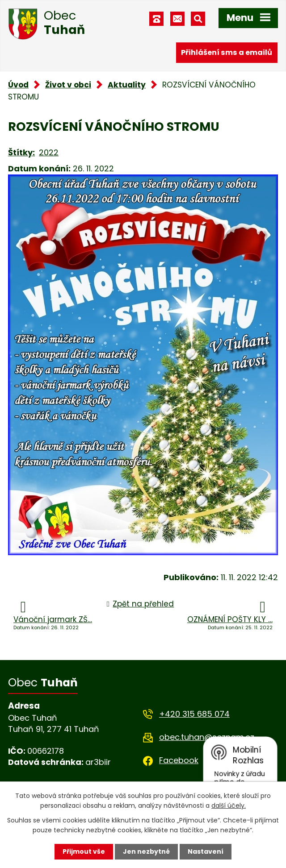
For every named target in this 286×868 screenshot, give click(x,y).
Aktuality (127, 85)
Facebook (179, 760)
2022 (49, 152)
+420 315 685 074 (194, 714)
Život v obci (68, 85)
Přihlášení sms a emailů (227, 52)
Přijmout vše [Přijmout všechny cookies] (84, 851)
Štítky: (21, 152)
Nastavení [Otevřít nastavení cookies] (206, 851)
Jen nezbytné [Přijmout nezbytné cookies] (146, 851)
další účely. (229, 806)
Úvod (18, 85)
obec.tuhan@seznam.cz (207, 737)
